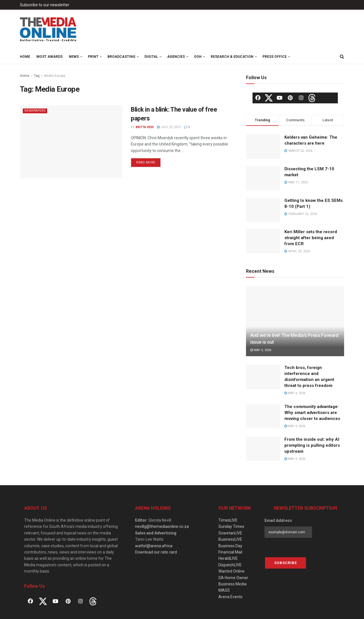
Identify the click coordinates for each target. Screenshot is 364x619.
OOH (198, 57)
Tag (37, 76)
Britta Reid (145, 127)
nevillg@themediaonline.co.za (162, 526)
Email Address (278, 520)
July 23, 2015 (169, 127)
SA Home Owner (233, 578)
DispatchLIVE (230, 565)
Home (25, 57)
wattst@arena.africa (154, 546)
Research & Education (232, 57)
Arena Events (230, 597)
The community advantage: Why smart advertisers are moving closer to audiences (312, 413)
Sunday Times (231, 526)
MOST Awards (49, 57)
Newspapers (36, 111)
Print (93, 57)
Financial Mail (230, 552)
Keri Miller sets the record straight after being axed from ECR (311, 238)
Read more (146, 162)
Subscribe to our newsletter (45, 5)
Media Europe (55, 76)
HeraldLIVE (228, 558)
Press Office (275, 57)
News (74, 57)
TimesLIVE (228, 520)
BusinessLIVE (230, 539)
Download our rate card (156, 552)
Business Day (230, 546)
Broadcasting (121, 57)
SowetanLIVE (230, 533)
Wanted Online (231, 571)
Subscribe (286, 563)
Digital (151, 57)
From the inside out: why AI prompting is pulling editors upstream (312, 445)
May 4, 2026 (261, 350)
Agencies (176, 57)
